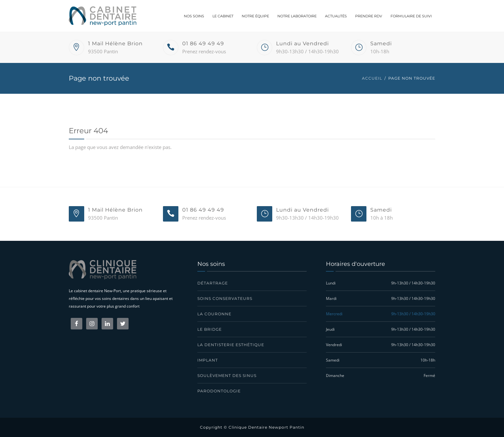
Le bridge (210, 329)
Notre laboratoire (297, 16)
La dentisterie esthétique (231, 345)
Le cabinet (223, 16)
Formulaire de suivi (411, 16)
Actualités (336, 16)
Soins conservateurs (225, 298)
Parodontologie (219, 391)
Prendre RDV (369, 16)
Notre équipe (255, 16)
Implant (208, 360)
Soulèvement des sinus (227, 376)
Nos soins (194, 16)
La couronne (214, 314)
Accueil (372, 78)
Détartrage (213, 283)
